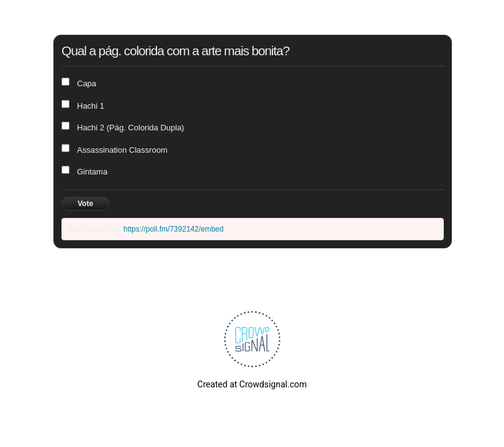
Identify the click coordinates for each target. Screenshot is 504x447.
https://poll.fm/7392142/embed (173, 229)
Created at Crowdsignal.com (252, 384)
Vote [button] (85, 204)
